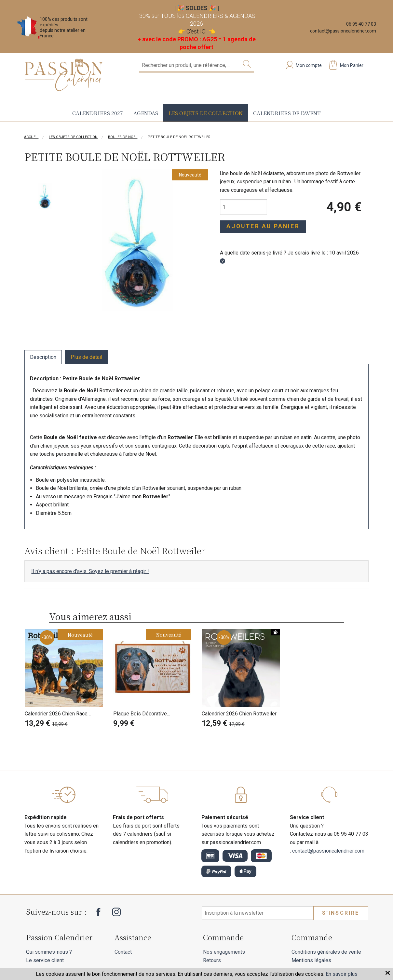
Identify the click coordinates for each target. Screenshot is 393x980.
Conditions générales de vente (326, 952)
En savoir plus (342, 974)
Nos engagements (224, 952)
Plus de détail (86, 357)
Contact (123, 952)
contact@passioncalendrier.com (343, 31)
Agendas (146, 113)
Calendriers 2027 (98, 113)
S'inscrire (341, 913)
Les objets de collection (206, 113)
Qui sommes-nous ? (49, 952)
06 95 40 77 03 (361, 24)
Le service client (45, 960)
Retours (212, 960)
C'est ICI (197, 31)
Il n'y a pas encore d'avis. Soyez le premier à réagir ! (90, 571)
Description (43, 357)
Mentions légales (311, 960)
